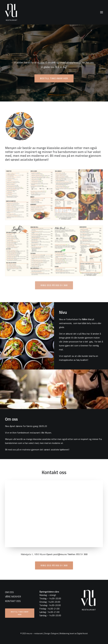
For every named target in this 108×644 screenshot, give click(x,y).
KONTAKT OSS (13, 601)
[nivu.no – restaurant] (11, 12)
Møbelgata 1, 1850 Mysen (33, 554)
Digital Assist (82, 633)
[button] (102, 12)
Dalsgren (55, 633)
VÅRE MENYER (13, 597)
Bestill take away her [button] (54, 78)
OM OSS (9, 592)
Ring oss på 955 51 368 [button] (54, 565)
